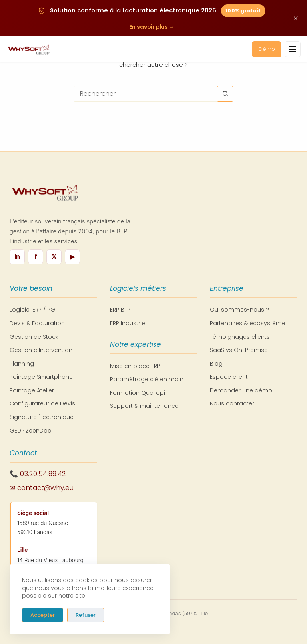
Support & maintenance (144, 406)
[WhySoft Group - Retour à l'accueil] (28, 50)
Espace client (229, 377)
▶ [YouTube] (72, 257)
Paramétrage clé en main (147, 379)
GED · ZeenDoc (30, 431)
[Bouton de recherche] (225, 94)
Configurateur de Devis (42, 403)
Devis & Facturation (37, 323)
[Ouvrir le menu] (293, 50)
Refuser (86, 615)
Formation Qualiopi (138, 393)
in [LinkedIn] (17, 257)
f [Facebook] (36, 257)
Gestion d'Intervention (41, 350)
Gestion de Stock (34, 337)
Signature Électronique (42, 417)
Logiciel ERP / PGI (33, 310)
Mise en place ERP (135, 366)
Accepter (43, 615)
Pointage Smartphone (41, 377)
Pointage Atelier (32, 390)
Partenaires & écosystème (248, 323)
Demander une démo (241, 390)
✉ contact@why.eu (42, 488)
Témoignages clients (240, 337)
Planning (22, 364)
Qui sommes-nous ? (239, 310)
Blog (216, 364)
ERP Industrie (128, 323)
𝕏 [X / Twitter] (54, 257)
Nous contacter (232, 403)
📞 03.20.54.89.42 (38, 474)
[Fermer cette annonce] (296, 19)
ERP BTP (120, 310)
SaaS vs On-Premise (239, 350)
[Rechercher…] (146, 94)
